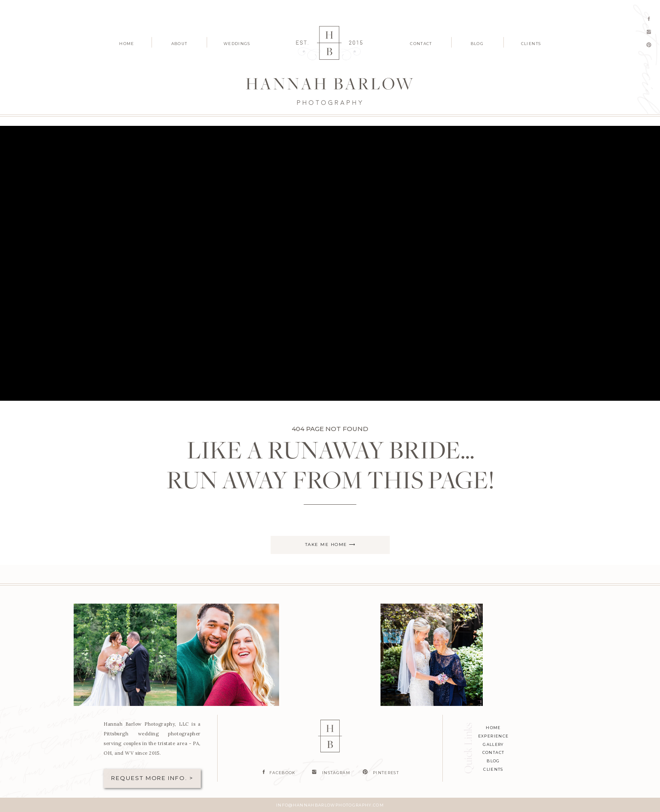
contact (493, 752)
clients (493, 769)
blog (493, 761)
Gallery (493, 744)
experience (494, 736)
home (493, 728)
